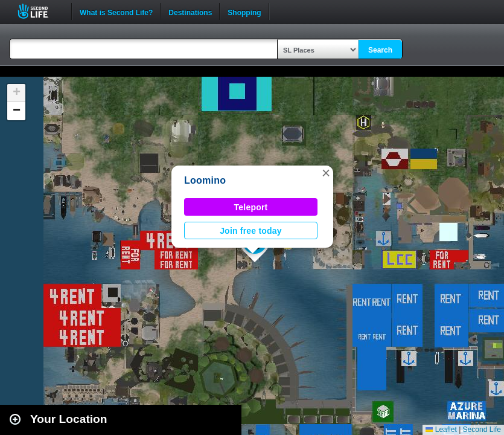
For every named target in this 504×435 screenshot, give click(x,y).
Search (380, 50)
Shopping (244, 11)
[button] (326, 173)
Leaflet (441, 430)
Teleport (251, 207)
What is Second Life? (116, 11)
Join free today (251, 231)
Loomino (205, 180)
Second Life (40, 11)
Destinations (190, 11)
